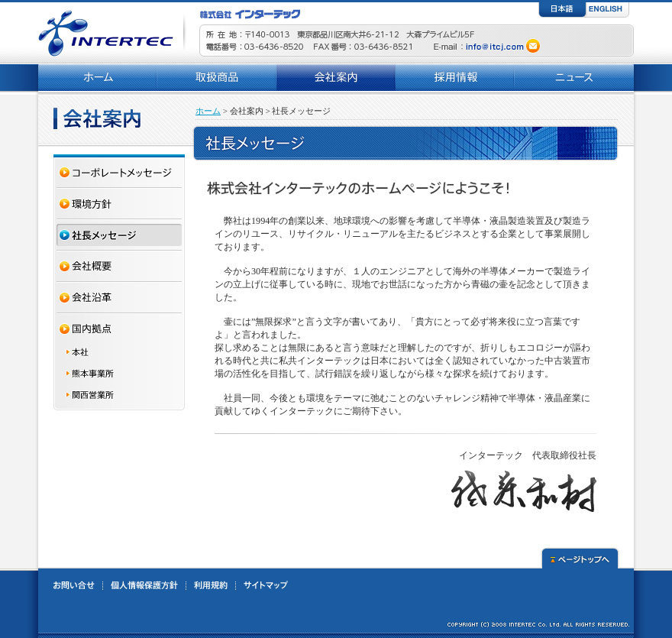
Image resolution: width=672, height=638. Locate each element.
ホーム (208, 111)
